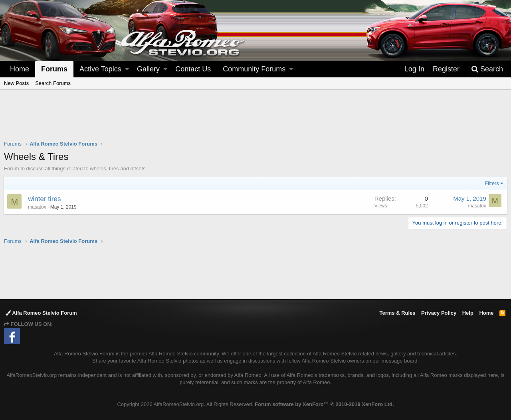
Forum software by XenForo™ (324, 404)
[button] (127, 69)
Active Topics (100, 69)
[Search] (487, 69)
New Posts (16, 83)
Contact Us (193, 69)
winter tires (45, 199)
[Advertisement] (255, 120)
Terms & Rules (397, 313)
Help (468, 313)
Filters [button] (492, 183)
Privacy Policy (439, 313)
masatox (37, 207)
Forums (54, 69)
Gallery (148, 69)
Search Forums (53, 83)
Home (20, 69)
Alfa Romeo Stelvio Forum (41, 313)
